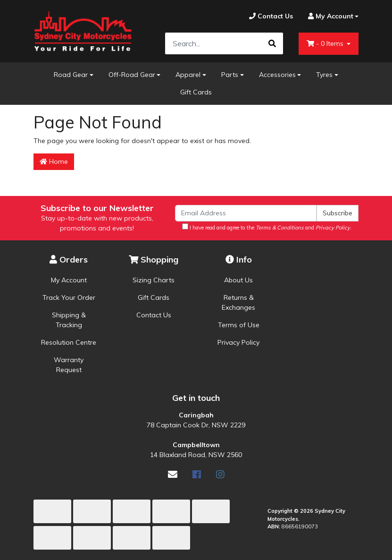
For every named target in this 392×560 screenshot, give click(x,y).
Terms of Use (239, 325)
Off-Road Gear (132, 75)
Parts (230, 75)
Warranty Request (69, 365)
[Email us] (173, 474)
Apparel (188, 75)
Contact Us (154, 315)
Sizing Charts (154, 280)
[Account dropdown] (330, 16)
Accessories (277, 75)
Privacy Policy (238, 342)
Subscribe (338, 213)
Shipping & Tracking (69, 320)
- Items (326, 43)
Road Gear (71, 75)
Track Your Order (69, 297)
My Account (69, 280)
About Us (238, 280)
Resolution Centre (69, 342)
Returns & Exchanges (238, 302)
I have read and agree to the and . (267, 227)
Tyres (324, 75)
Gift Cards (196, 92)
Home (54, 161)
